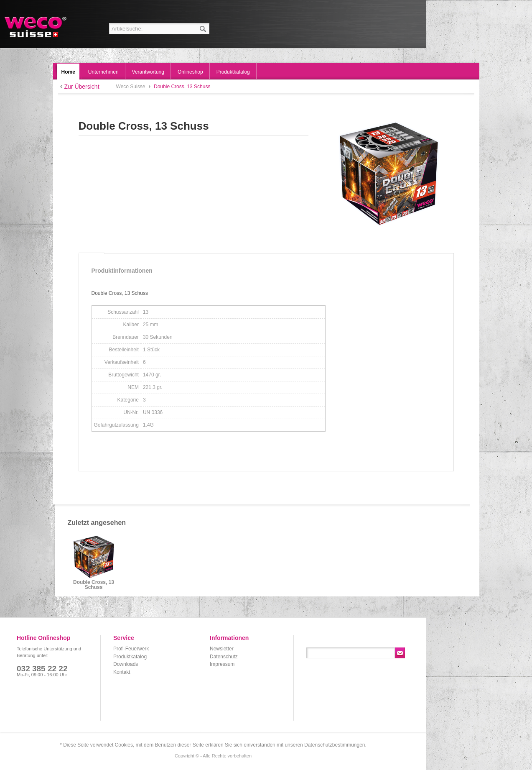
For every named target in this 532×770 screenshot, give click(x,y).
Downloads (126, 664)
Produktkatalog (130, 657)
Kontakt (122, 672)
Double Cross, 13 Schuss (94, 585)
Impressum (222, 664)
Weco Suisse (36, 27)
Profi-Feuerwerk (131, 649)
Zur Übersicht (82, 87)
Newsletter (222, 649)
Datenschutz (224, 657)
